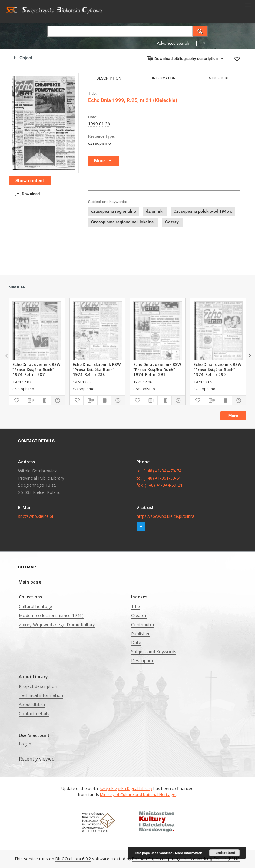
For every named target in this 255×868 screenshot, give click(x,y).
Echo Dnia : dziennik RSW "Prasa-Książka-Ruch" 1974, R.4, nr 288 (97, 369)
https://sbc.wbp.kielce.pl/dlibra (166, 516)
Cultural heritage (35, 606)
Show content (30, 181)
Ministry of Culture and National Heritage (138, 794)
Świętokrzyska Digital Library (126, 788)
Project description (38, 686)
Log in (25, 744)
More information (189, 853)
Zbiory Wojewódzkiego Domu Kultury (57, 625)
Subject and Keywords (154, 651)
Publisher (140, 634)
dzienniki (155, 211)
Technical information (41, 695)
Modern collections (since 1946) (51, 615)
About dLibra (32, 704)
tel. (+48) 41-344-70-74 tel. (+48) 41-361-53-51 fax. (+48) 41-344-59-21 (160, 478)
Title (136, 606)
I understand (224, 853)
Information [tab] (164, 78)
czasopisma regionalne (114, 211)
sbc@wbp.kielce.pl (36, 516)
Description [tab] (109, 78)
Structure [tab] (219, 78)
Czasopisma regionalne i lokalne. (123, 222)
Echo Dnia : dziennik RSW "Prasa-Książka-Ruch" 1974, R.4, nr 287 (36, 369)
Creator (139, 615)
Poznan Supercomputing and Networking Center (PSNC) (186, 859)
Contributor (143, 625)
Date (136, 642)
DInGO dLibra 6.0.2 (73, 859)
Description (143, 661)
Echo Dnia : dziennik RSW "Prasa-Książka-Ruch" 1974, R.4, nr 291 (157, 369)
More (233, 416)
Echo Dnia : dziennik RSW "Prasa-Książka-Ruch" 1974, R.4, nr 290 (217, 369)
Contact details (34, 713)
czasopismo (99, 143)
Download (26, 194)
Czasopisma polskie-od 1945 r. (203, 211)
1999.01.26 (99, 124)
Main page (30, 582)
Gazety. (172, 222)
